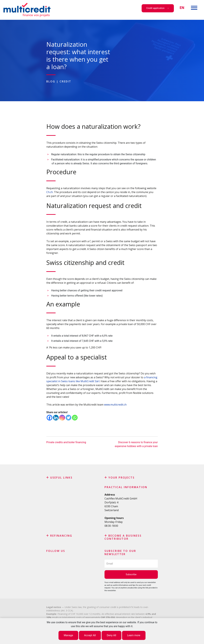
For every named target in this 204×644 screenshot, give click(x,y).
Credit (65, 81)
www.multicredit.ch (115, 405)
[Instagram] (62, 418)
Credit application (155, 8)
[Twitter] (68, 418)
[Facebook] (50, 418)
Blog (51, 81)
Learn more (134, 635)
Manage (68, 635)
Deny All (111, 635)
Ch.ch (50, 192)
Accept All (90, 635)
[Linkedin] (56, 418)
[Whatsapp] (75, 418)
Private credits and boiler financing (66, 442)
